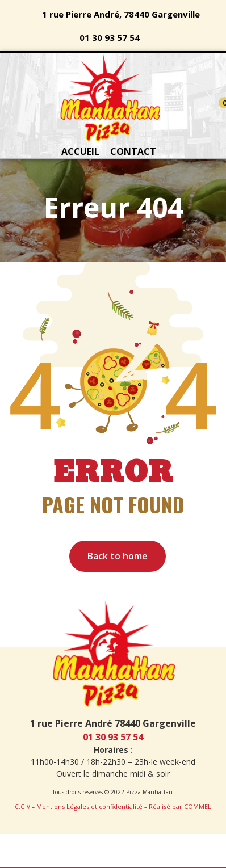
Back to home (118, 556)
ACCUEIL (80, 151)
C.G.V (22, 807)
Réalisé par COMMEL (180, 806)
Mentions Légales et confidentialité (89, 806)
